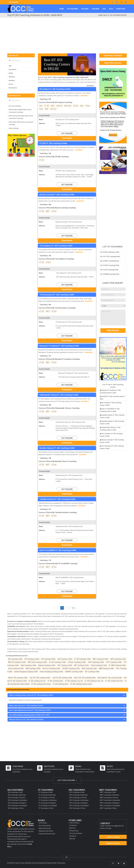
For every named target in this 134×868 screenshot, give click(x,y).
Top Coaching (72, 9)
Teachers (95, 9)
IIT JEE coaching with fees (114, 681)
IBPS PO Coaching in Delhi (17, 662)
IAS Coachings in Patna (16, 808)
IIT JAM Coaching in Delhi (117, 665)
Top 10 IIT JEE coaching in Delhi (40, 678)
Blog (111, 9)
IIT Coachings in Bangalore (48, 803)
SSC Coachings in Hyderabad (79, 800)
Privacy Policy (74, 831)
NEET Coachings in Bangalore (110, 803)
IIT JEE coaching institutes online (81, 684)
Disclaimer (73, 836)
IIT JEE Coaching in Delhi (82, 659)
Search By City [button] (13, 55)
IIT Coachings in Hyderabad (48, 800)
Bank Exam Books (45, 828)
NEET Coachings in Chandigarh (110, 806)
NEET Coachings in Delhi (108, 792)
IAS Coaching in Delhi (15, 659)
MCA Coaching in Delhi (89, 668)
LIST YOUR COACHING (67, 780)
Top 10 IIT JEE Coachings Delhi (110, 257)
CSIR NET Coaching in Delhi (74, 672)
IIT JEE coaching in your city (94, 681)
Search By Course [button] (15, 96)
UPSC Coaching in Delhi (96, 662)
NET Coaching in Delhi (81, 665)
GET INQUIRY (14, 2)
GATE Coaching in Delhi (118, 659)
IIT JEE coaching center (61, 684)
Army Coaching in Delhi (16, 668)
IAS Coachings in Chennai (17, 798)
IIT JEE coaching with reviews (41, 684)
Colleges (85, 9)
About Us (72, 828)
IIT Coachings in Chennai (47, 798)
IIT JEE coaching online (55, 681)
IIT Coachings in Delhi (46, 792)
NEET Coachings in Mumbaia (110, 795)
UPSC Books (43, 823)
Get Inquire (67, 133)
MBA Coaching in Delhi (106, 668)
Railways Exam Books (46, 831)
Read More (90, 86)
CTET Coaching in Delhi (114, 662)
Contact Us (73, 825)
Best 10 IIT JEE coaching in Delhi (85, 678)
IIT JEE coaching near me (37, 681)
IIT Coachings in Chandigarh (48, 806)
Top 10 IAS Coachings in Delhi (110, 252)
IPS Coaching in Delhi (48, 659)
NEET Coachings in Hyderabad (110, 800)
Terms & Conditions (76, 833)
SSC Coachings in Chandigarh (79, 806)
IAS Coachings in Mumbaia (17, 795)
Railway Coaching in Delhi (47, 665)
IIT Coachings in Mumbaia (47, 795)
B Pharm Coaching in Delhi (77, 662)
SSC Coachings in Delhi (77, 792)
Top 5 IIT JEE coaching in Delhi (62, 678)
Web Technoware (59, 863)
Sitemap (72, 839)
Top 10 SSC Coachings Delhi (109, 270)
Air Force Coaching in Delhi (51, 668)
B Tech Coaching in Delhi (57, 662)
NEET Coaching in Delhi (100, 659)
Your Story (121, 9)
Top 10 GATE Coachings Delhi (110, 265)
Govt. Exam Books (45, 826)
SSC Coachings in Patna (77, 808)
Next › (74, 608)
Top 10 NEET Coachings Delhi (109, 261)
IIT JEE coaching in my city (74, 681)
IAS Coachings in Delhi (15, 792)
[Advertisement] (67, 38)
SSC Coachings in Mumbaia (78, 795)
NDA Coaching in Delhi (33, 668)
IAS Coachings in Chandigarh (18, 806)
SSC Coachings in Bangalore (79, 803)
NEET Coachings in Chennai (109, 798)
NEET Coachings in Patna (108, 808)
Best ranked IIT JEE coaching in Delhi (110, 678)
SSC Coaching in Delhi (65, 659)
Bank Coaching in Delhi (28, 665)
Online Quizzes (74, 823)
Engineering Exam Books (47, 834)
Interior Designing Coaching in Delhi (51, 672)
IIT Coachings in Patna (46, 808)
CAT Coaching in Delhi (65, 665)
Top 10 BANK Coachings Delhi (110, 274)
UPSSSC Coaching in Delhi (71, 668)
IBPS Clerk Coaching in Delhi (37, 662)
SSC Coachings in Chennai (78, 798)
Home (62, 9)
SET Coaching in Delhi (92, 672)
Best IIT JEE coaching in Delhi (18, 678)
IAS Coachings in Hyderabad (17, 800)
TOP (66, 857)
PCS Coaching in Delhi (32, 659)
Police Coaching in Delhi (99, 665)
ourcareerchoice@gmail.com (114, 826)
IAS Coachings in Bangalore (17, 803)
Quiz (104, 9)
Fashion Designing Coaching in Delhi (26, 672)
